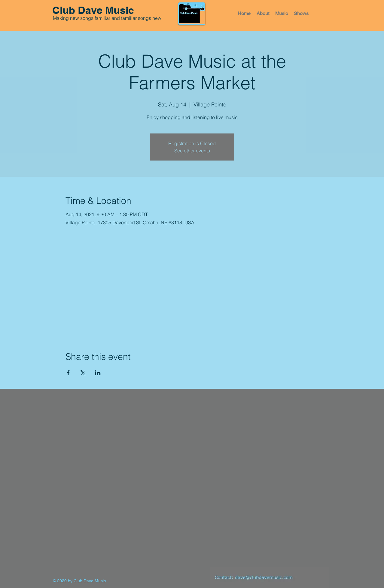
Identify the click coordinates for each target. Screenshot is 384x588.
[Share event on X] (83, 373)
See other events (192, 151)
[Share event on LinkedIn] (98, 373)
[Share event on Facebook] (68, 373)
